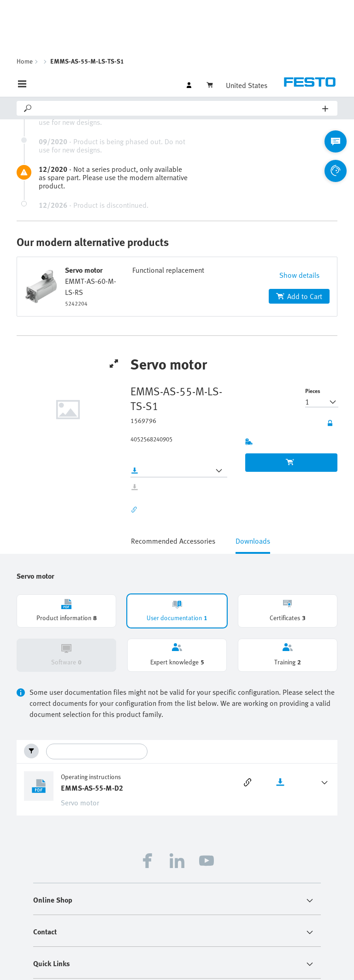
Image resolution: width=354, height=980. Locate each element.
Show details (299, 178)
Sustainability (221, 941)
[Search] (178, 12)
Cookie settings (293, 963)
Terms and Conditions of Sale (185, 963)
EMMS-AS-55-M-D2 (92, 691)
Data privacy (179, 941)
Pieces (313, 294)
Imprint (145, 941)
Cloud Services (247, 963)
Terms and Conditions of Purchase (287, 941)
